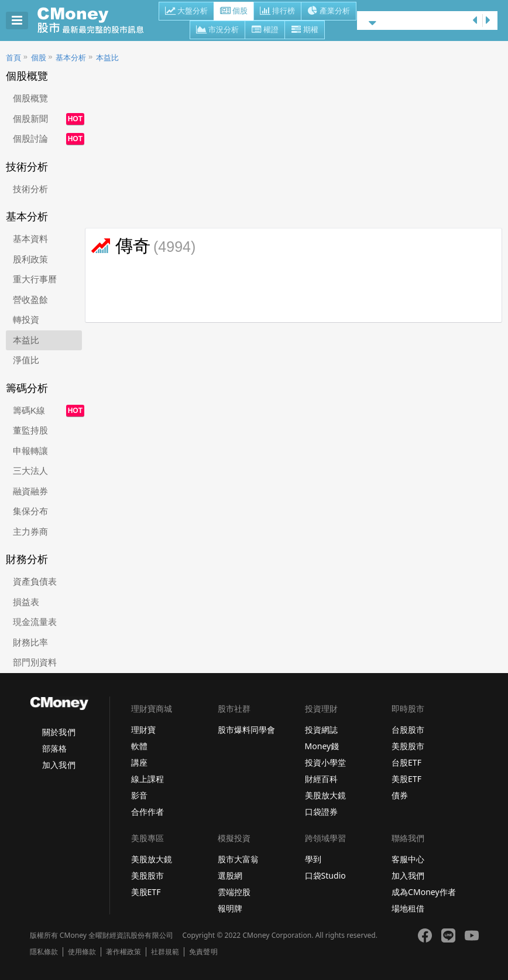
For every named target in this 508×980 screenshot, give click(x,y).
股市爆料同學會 (246, 730)
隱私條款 (44, 952)
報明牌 (230, 908)
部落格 (54, 748)
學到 (313, 859)
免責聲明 (203, 952)
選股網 (230, 875)
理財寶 (143, 730)
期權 (305, 30)
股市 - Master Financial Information (97, 21)
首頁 (13, 58)
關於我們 (59, 732)
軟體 (139, 746)
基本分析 (71, 58)
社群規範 (165, 952)
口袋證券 (321, 812)
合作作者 (147, 812)
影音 (139, 795)
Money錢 (322, 746)
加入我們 (59, 765)
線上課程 (147, 779)
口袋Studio (325, 875)
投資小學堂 (325, 762)
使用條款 (82, 952)
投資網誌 (321, 730)
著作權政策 (123, 952)
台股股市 (408, 730)
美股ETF (406, 779)
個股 (234, 12)
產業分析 (329, 12)
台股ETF (406, 762)
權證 (265, 30)
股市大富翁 (238, 859)
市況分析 (217, 30)
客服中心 (408, 859)
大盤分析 (186, 12)
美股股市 (408, 746)
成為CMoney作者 (424, 892)
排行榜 (277, 12)
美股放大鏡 (325, 795)
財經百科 (321, 779)
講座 (139, 762)
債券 (400, 795)
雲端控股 (234, 892)
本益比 (107, 58)
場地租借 (408, 908)
